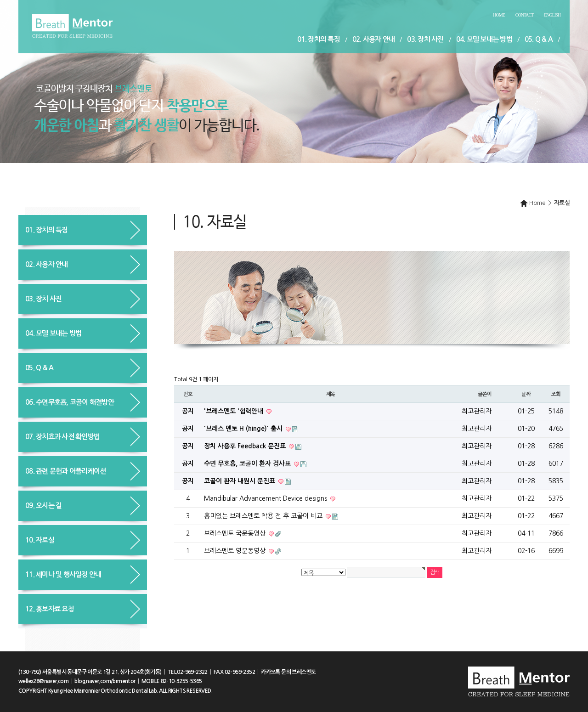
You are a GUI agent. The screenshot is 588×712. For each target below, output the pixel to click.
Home (499, 15)
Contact (524, 15)
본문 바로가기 (0, 0)
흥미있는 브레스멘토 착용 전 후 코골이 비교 (264, 516)
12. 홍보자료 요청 (50, 609)
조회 (556, 394)
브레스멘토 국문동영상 (236, 533)
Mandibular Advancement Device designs (266, 498)
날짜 (526, 394)
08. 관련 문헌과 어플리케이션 (65, 471)
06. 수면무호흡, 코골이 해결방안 (70, 402)
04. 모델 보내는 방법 (484, 39)
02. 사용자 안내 (374, 39)
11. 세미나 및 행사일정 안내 (63, 574)
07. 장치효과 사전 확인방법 (62, 437)
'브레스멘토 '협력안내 (235, 411)
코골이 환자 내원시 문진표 (240, 481)
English (552, 15)
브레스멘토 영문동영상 (236, 551)
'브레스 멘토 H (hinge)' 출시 (244, 429)
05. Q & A (539, 39)
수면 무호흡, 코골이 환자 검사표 (248, 463)
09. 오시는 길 (43, 506)
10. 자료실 (40, 540)
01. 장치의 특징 (319, 39)
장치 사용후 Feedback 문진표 (246, 446)
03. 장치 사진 (425, 39)
